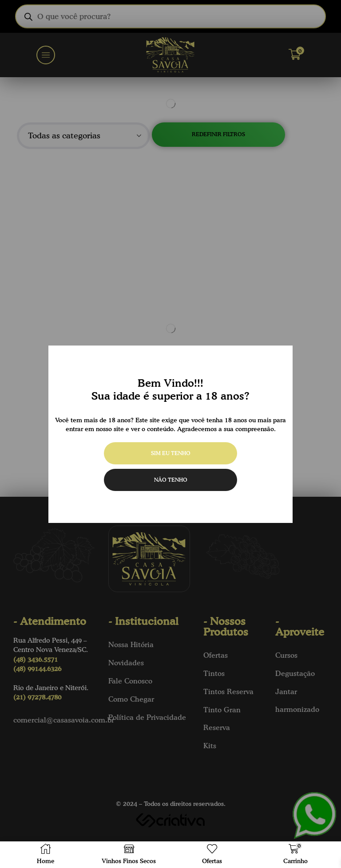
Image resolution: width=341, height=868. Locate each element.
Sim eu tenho (171, 453)
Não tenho (171, 480)
